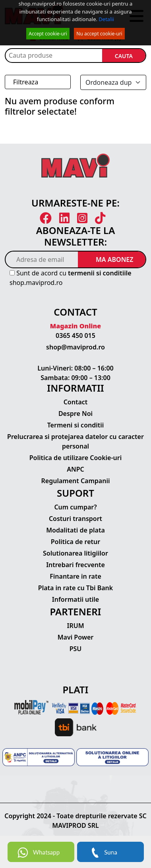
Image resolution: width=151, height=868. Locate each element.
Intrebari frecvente (75, 565)
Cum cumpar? (75, 507)
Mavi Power (76, 637)
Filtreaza (26, 82)
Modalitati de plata (75, 530)
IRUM (75, 626)
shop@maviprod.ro (75, 347)
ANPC (75, 469)
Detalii (106, 19)
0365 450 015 (75, 335)
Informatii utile (75, 599)
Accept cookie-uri (48, 34)
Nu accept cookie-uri (99, 34)
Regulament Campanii (76, 481)
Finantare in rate (75, 576)
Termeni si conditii (76, 425)
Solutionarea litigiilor (75, 553)
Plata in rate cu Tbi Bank (75, 588)
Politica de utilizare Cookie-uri (75, 458)
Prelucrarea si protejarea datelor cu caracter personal (75, 441)
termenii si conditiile (100, 273)
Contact (76, 402)
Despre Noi (75, 414)
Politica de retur (76, 542)
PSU (76, 649)
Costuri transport (75, 519)
